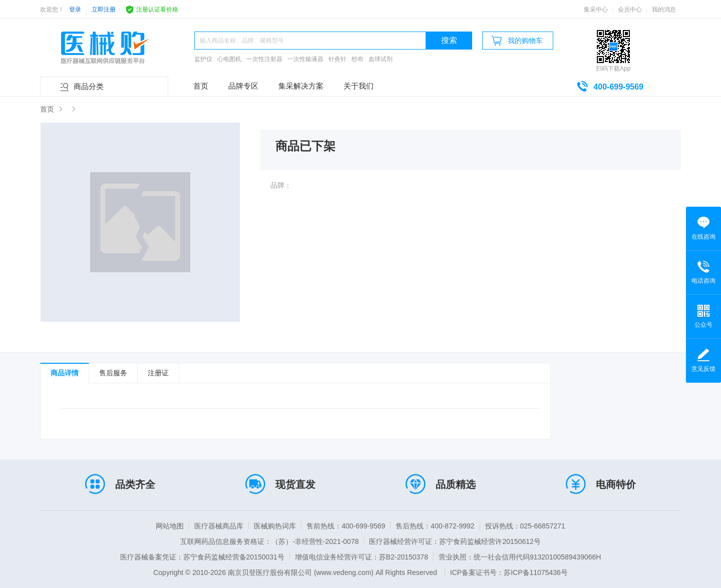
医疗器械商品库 (219, 526)
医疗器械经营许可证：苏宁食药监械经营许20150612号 (455, 541)
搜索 (449, 40)
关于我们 (358, 86)
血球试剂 (381, 59)
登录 (75, 10)
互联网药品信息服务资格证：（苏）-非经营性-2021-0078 (269, 541)
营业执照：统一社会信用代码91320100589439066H (520, 557)
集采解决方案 (301, 86)
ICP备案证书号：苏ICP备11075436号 (509, 572)
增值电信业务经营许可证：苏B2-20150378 (362, 557)
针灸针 (337, 59)
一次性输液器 (305, 59)
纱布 (357, 59)
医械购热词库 (275, 526)
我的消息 (664, 10)
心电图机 (229, 59)
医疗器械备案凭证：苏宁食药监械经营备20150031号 (202, 557)
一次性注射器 (264, 59)
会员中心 (630, 10)
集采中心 (596, 10)
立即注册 (104, 10)
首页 (201, 86)
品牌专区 (243, 86)
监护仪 (203, 59)
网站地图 (170, 526)
